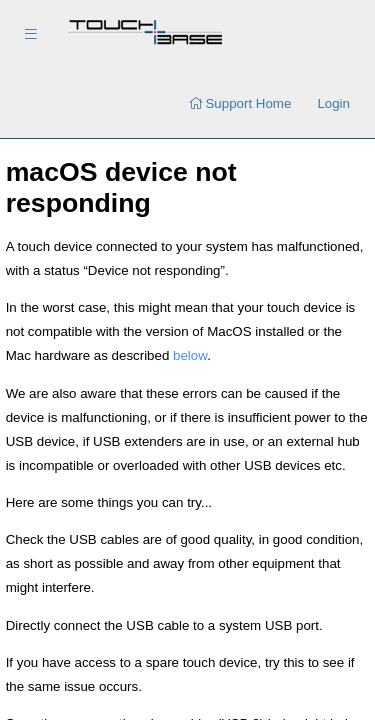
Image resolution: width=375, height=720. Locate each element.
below (190, 355)
